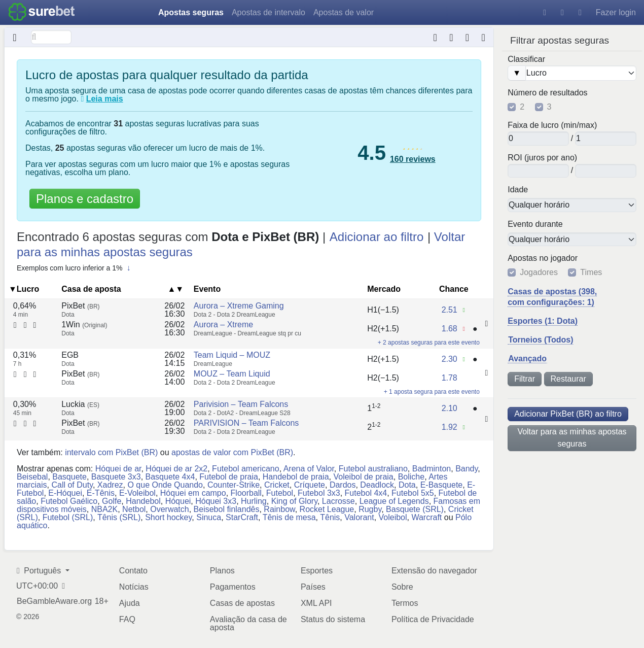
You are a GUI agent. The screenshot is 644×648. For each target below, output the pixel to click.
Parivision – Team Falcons (241, 404)
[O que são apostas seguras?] (82, 99)
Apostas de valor (344, 12)
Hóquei (178, 501)
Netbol (134, 509)
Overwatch (169, 509)
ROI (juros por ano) (542, 158)
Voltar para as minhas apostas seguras (572, 438)
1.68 (450, 329)
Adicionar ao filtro (377, 237)
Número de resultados (547, 93)
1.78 (450, 378)
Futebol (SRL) (68, 517)
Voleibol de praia (363, 477)
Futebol (280, 493)
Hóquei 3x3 (216, 501)
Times (591, 272)
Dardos (343, 485)
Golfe (112, 501)
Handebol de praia (296, 477)
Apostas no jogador (543, 258)
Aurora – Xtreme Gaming (239, 306)
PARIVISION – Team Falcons (246, 423)
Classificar (526, 59)
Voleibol (393, 517)
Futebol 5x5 (413, 493)
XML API (316, 603)
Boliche (411, 477)
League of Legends (394, 501)
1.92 (450, 427)
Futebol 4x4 (366, 493)
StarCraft (242, 517)
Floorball (246, 493)
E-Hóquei (65, 493)
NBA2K (104, 509)
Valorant (359, 517)
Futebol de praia (229, 477)
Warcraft (426, 517)
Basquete (69, 477)
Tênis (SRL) (119, 517)
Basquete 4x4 (170, 477)
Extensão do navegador (434, 571)
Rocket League (327, 509)
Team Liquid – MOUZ (232, 355)
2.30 (450, 359)
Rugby (370, 509)
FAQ (127, 619)
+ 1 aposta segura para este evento (432, 392)
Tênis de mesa (289, 517)
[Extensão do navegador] (467, 37)
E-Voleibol (137, 493)
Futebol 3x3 (319, 493)
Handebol (143, 501)
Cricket (277, 485)
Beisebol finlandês (227, 509)
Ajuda (130, 603)
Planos (222, 571)
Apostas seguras (191, 12)
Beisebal (32, 477)
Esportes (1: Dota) (543, 321)
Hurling (254, 501)
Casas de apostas (242, 603)
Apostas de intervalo (269, 12)
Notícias (134, 587)
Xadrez (110, 485)
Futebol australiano (373, 469)
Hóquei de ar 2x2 (176, 469)
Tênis (330, 517)
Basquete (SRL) (415, 509)
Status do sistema (333, 619)
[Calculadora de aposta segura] (435, 37)
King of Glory (294, 501)
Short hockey (168, 517)
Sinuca (209, 517)
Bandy (467, 469)
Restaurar (568, 379)
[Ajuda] (545, 13)
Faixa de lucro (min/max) (552, 125)
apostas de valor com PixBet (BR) (232, 452)
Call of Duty (72, 485)
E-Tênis (101, 493)
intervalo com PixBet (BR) (111, 452)
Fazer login (616, 12)
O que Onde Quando (165, 485)
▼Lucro (24, 289)
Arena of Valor (309, 469)
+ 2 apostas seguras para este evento (429, 343)
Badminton (432, 469)
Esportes (317, 571)
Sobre (402, 587)
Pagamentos (233, 587)
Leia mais (105, 99)
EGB (70, 355)
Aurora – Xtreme (223, 325)
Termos (405, 603)
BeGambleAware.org (54, 601)
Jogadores (539, 272)
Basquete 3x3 (116, 477)
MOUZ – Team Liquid (232, 374)
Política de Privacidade (433, 619)
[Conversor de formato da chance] (452, 37)
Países (313, 587)
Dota (407, 485)
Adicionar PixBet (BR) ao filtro (568, 414)
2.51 (450, 310)
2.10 (450, 408)
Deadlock (377, 485)
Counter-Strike (234, 485)
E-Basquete (442, 485)
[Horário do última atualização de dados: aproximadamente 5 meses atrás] (484, 37)
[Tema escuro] (562, 13)
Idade (518, 190)
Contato (133, 571)
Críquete (310, 485)
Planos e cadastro (85, 199)
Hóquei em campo (193, 493)
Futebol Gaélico (69, 501)
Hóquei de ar (118, 469)
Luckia (80, 404)
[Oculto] (15, 37)
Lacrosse (338, 501)
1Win (84, 325)
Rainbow (279, 509)
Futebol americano (246, 469)
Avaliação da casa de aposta (248, 623)
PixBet (80, 306)
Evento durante (535, 224)
